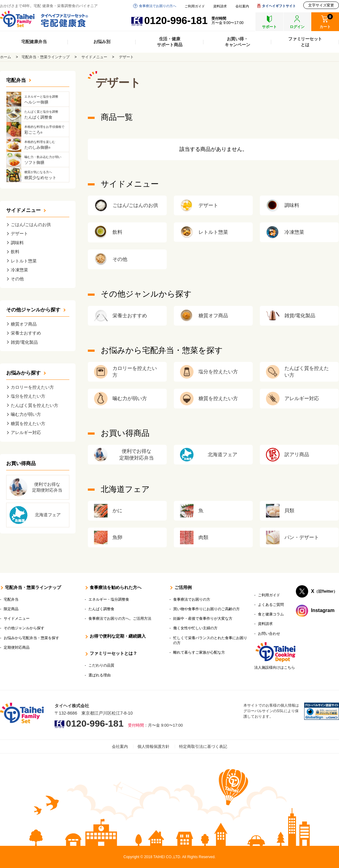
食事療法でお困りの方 (192, 599)
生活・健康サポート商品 (170, 42)
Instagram (323, 610)
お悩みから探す (23, 373)
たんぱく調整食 (101, 609)
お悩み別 (102, 42)
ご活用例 (183, 587)
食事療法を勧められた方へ (116, 587)
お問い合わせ (269, 634)
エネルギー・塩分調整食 (109, 599)
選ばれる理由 (100, 675)
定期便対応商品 (17, 647)
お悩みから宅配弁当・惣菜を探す (31, 638)
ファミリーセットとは (305, 42)
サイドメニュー (94, 57)
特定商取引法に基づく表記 (203, 746)
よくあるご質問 (271, 605)
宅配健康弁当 (34, 42)
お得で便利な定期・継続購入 (118, 636)
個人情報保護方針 (153, 746)
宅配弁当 (16, 80)
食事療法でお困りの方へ (158, 6)
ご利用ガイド (195, 6)
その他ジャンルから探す (33, 310)
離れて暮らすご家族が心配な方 (199, 652)
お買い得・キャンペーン (237, 42)
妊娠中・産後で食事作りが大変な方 (203, 619)
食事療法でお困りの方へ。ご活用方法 (120, 619)
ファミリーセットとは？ (113, 653)
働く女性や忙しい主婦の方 (195, 628)
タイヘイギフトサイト (279, 6)
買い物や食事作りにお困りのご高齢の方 (206, 609)
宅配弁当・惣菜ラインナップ (46, 57)
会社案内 (242, 6)
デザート (126, 57)
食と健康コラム (271, 614)
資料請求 (220, 6)
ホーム (6, 57)
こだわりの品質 (101, 665)
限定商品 (11, 609)
